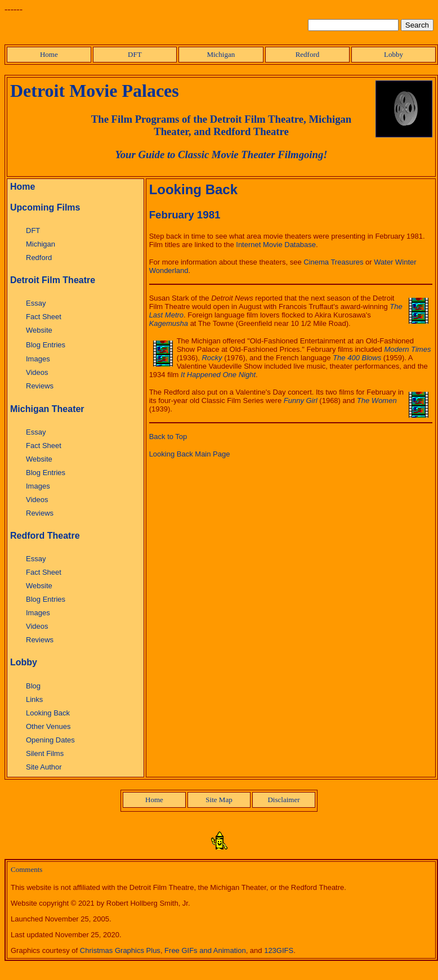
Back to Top (168, 437)
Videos (37, 372)
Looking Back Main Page (190, 454)
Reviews (40, 386)
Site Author (44, 767)
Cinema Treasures (333, 262)
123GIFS (279, 950)
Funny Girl (301, 400)
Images (38, 359)
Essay (36, 303)
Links (34, 699)
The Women (377, 400)
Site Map (219, 800)
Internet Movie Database (276, 245)
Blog (33, 686)
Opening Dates (50, 740)
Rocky (212, 358)
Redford (308, 54)
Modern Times (407, 349)
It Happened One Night (218, 375)
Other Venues (48, 726)
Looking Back (48, 713)
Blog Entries (46, 345)
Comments (26, 869)
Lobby (394, 54)
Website (39, 330)
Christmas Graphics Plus (120, 950)
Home (49, 54)
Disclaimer (283, 800)
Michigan (221, 54)
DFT (135, 54)
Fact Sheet (44, 317)
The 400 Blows (357, 358)
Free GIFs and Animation (205, 950)
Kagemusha (169, 323)
